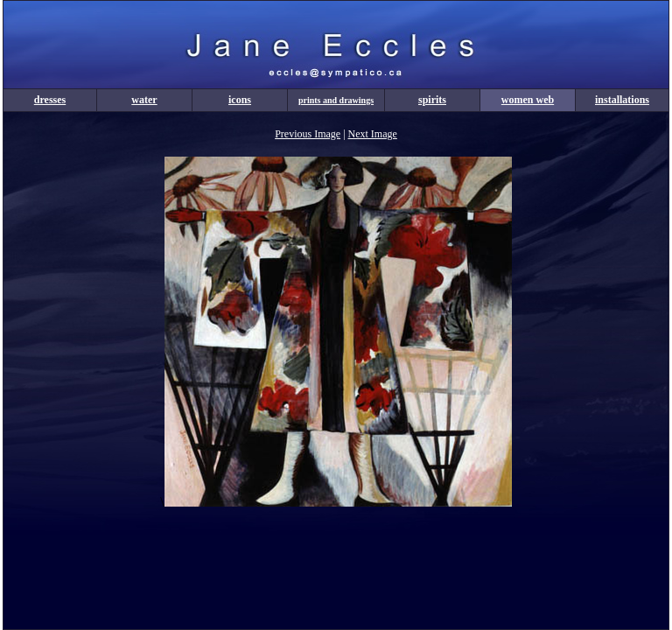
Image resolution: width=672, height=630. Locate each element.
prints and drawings (336, 100)
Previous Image (308, 134)
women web (528, 100)
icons (240, 100)
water (144, 100)
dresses (50, 100)
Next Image (373, 134)
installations (622, 100)
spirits (432, 100)
